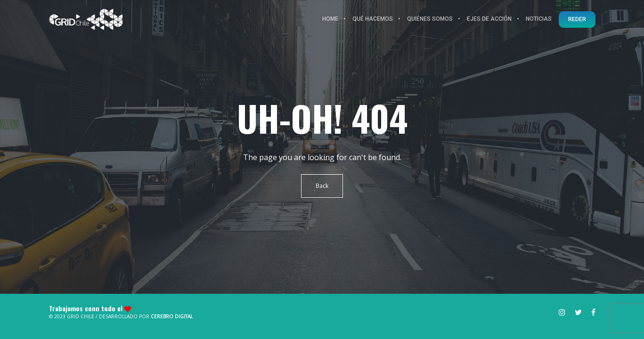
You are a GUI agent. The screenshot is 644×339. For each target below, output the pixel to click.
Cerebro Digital (172, 316)
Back (322, 186)
